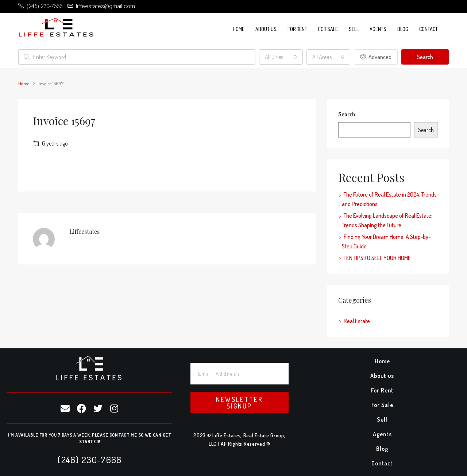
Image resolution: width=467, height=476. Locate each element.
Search (425, 57)
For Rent (297, 29)
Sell (354, 29)
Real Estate (357, 321)
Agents (378, 29)
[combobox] (281, 57)
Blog (403, 29)
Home (239, 29)
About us (266, 29)
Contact (429, 29)
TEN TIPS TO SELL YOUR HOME (377, 258)
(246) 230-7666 (90, 460)
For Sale (328, 29)
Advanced (376, 57)
